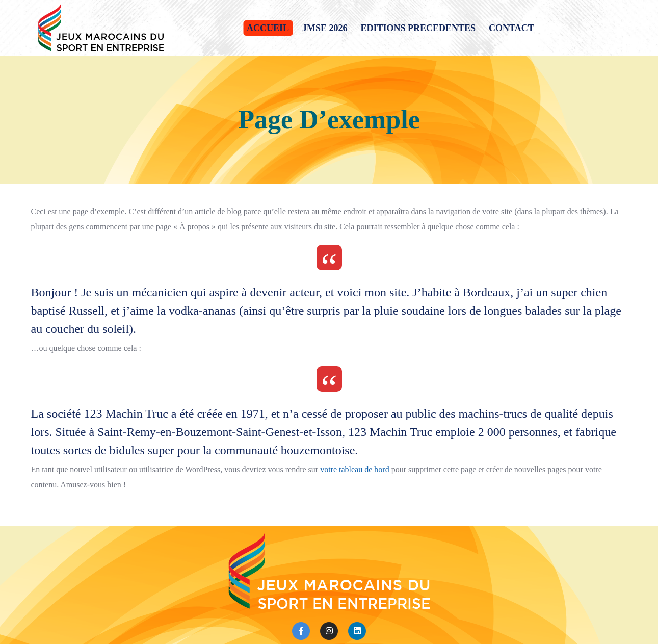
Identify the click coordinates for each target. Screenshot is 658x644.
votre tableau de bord (355, 469)
